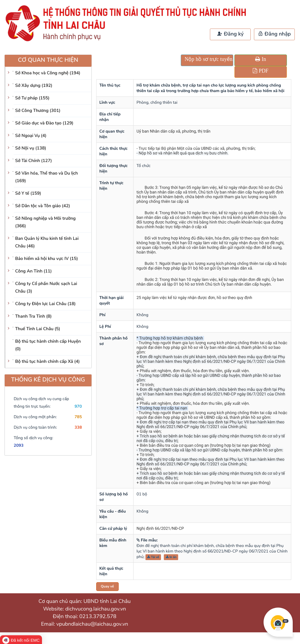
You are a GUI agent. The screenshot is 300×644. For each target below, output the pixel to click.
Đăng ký (230, 34)
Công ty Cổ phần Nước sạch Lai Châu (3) (46, 288)
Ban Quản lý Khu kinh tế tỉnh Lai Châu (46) (47, 242)
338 (78, 427)
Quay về (107, 587)
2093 (19, 445)
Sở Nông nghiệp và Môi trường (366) (45, 222)
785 (78, 417)
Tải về (153, 557)
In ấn (171, 557)
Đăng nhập (274, 34)
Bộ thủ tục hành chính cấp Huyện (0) (48, 345)
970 (78, 406)
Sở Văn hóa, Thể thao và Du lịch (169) (47, 177)
